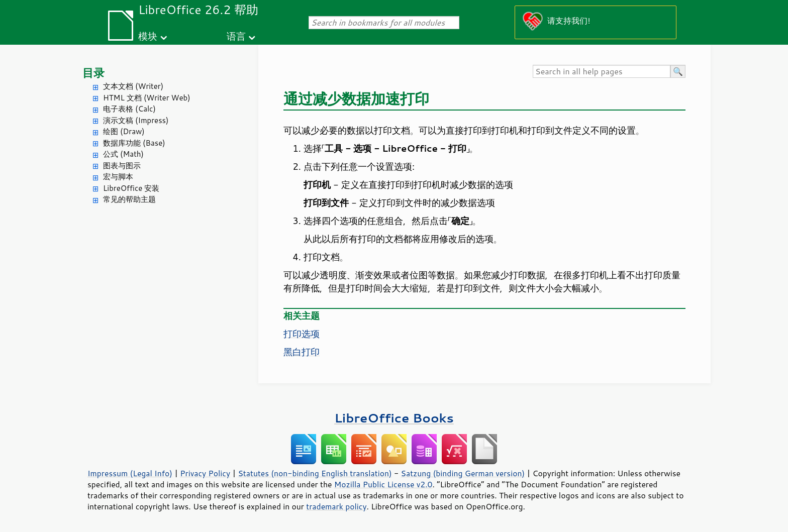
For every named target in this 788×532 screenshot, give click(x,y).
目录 (93, 73)
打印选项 (302, 334)
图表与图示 (122, 166)
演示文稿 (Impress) (136, 120)
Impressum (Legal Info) (130, 473)
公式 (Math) (123, 154)
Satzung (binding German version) (463, 473)
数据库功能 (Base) (134, 143)
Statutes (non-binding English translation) (315, 473)
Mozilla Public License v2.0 (383, 484)
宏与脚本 (118, 177)
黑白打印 (302, 352)
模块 (148, 36)
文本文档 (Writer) (133, 86)
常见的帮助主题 (129, 199)
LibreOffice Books (394, 418)
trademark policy (336, 506)
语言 (236, 36)
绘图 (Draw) (124, 131)
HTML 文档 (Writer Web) (147, 98)
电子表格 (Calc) (129, 109)
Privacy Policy (205, 473)
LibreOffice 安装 (131, 188)
